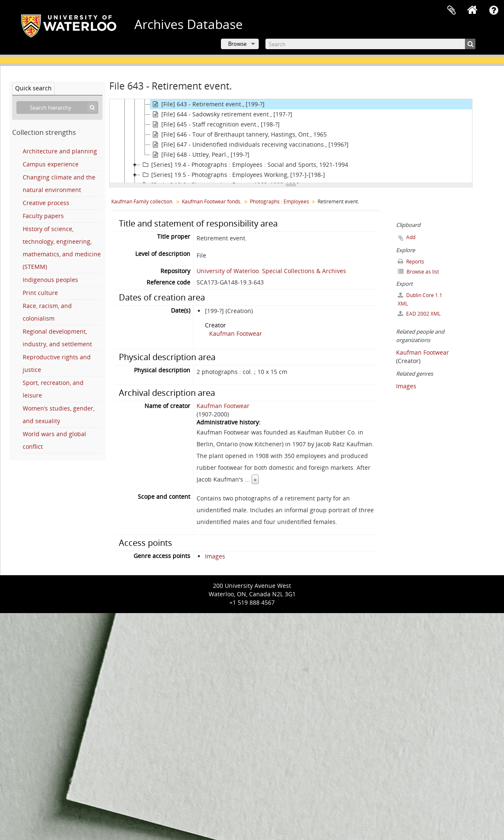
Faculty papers (43, 216)
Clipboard (451, 11)
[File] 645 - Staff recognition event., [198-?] (215, 124)
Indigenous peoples (50, 280)
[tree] (291, 141)
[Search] (370, 44)
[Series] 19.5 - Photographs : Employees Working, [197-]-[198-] (233, 175)
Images (215, 556)
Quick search (33, 88)
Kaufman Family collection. (142, 201)
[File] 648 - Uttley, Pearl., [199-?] (200, 155)
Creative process (46, 203)
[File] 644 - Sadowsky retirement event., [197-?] (221, 114)
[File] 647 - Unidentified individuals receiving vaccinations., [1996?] (249, 145)
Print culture (40, 293)
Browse (237, 44)
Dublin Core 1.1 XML (420, 299)
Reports (411, 262)
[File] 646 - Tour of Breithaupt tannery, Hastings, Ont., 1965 (239, 134)
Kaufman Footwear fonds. (212, 201)
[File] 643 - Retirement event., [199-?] (207, 104)
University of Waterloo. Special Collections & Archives (271, 271)
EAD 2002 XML (419, 314)
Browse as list (418, 272)
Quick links (493, 11)
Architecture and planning (60, 151)
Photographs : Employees (280, 201)
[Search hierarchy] (57, 108)
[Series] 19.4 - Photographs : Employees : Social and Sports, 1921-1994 (244, 165)
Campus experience (51, 164)
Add (411, 237)
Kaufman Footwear (236, 333)
